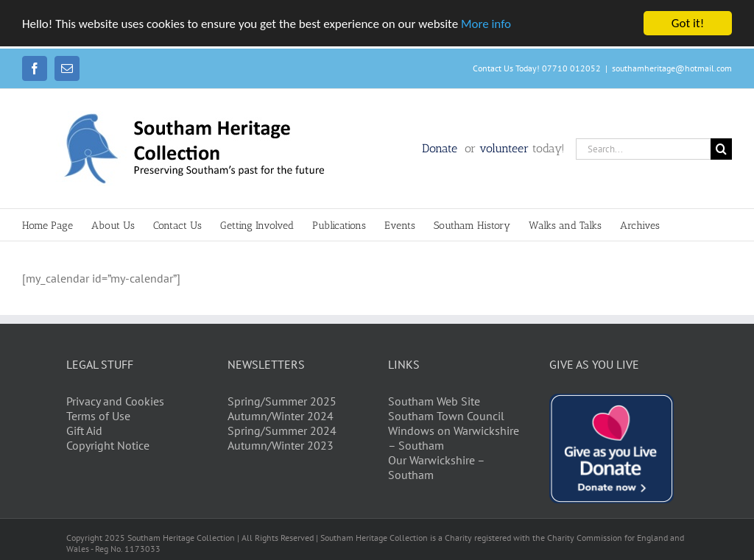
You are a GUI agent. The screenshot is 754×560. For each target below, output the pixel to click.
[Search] (721, 149)
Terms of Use (98, 416)
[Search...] (643, 149)
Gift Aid (84, 430)
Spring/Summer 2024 (282, 430)
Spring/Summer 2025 (282, 401)
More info (486, 24)
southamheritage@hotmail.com (672, 68)
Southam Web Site (434, 401)
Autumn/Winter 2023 (281, 445)
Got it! (688, 23)
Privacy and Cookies (115, 401)
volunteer (504, 148)
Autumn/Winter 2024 (281, 416)
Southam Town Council (446, 416)
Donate (441, 148)
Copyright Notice (108, 445)
